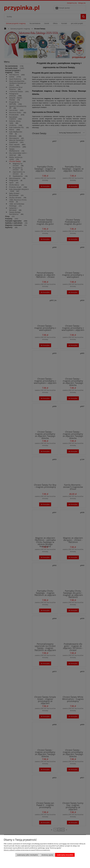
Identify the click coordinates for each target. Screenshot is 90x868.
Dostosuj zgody (47, 855)
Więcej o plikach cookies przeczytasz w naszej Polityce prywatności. (27, 850)
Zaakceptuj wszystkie (65, 855)
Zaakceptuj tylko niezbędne (27, 855)
